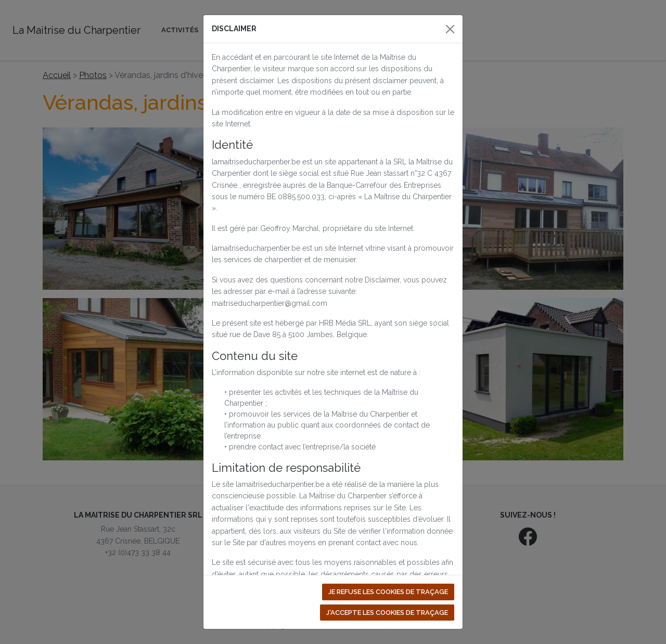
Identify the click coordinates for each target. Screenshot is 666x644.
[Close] (450, 29)
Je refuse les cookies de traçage (388, 592)
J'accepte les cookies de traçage (387, 613)
